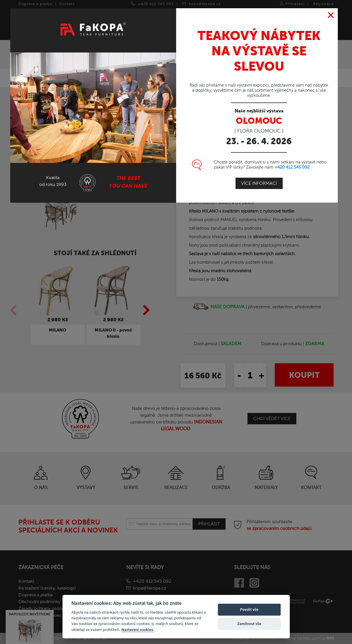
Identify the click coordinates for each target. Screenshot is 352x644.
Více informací (259, 183)
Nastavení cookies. (138, 630)
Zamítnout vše (249, 624)
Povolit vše (249, 610)
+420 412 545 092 (292, 167)
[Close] (331, 15)
